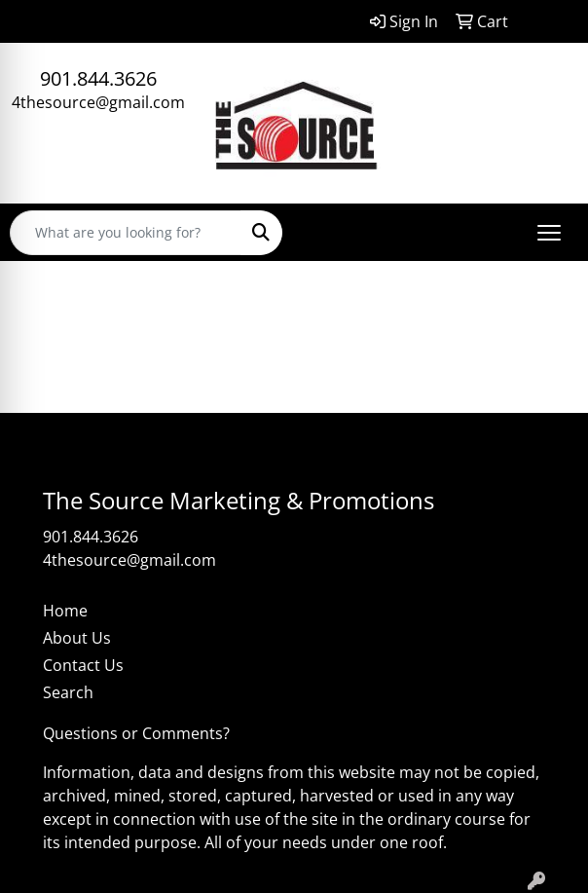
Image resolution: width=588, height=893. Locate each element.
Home (65, 611)
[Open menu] (549, 233)
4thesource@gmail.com (98, 102)
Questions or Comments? (136, 733)
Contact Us (83, 665)
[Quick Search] (126, 233)
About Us (77, 638)
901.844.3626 (98, 78)
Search (68, 692)
